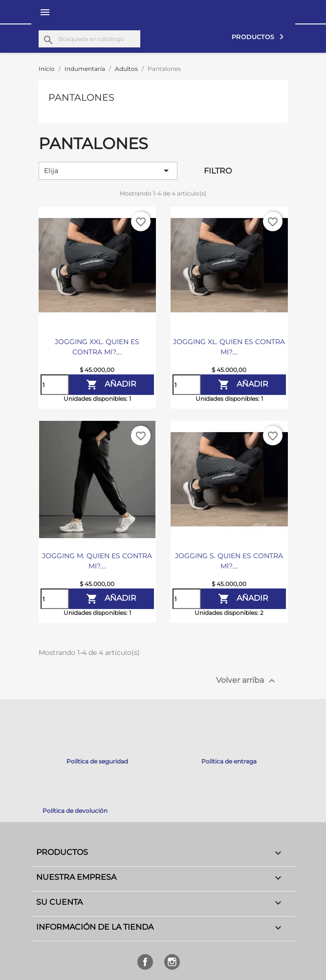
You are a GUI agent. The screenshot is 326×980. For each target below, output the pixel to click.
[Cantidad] (55, 385)
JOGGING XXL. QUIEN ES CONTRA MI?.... (97, 347)
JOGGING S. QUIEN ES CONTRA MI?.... (229, 561)
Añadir (111, 385)
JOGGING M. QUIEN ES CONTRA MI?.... (97, 561)
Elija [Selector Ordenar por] (108, 171)
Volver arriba (247, 681)
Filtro (218, 171)
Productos (254, 37)
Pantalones (81, 97)
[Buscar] (89, 39)
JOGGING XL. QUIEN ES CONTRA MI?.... (229, 347)
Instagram (172, 962)
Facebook (145, 962)
